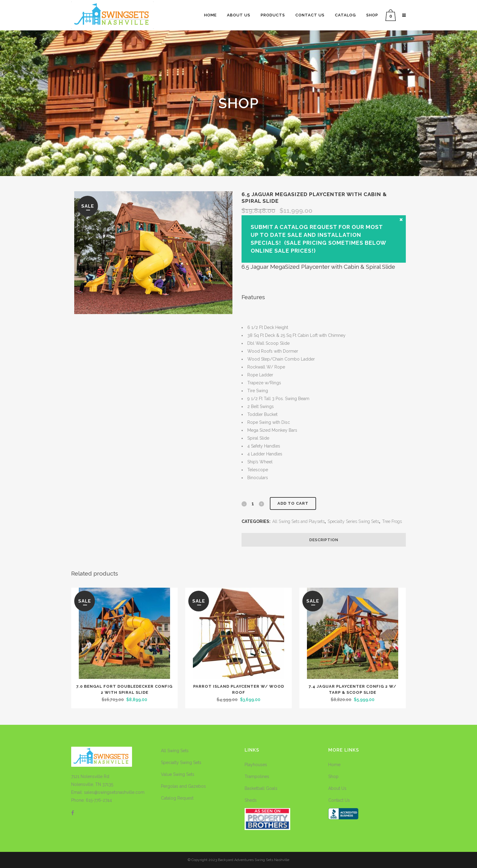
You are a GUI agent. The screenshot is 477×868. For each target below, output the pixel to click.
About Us (337, 788)
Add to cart (293, 503)
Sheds (251, 800)
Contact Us (339, 800)
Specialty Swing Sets (181, 763)
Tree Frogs (392, 521)
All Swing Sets (175, 751)
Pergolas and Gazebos (183, 786)
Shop (333, 776)
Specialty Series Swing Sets (353, 521)
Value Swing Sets (178, 774)
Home (334, 765)
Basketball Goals (261, 788)
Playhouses (256, 765)
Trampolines (257, 776)
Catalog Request (177, 798)
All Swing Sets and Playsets (298, 521)
